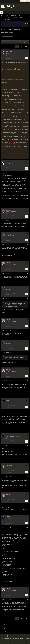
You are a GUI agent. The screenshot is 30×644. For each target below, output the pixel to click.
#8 (27, 353)
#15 (27, 599)
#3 (27, 221)
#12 (27, 476)
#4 (27, 245)
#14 (27, 527)
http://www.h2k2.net (14, 98)
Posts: (7, 58)
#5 (27, 273)
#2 (27, 173)
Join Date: (8, 57)
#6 (27, 299)
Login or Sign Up (25, 1)
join (27, 23)
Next (27, 47)
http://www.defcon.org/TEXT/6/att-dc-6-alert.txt (15, 454)
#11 (27, 446)
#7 (27, 330)
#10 (27, 411)
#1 (27, 62)
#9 (27, 380)
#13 (27, 505)
